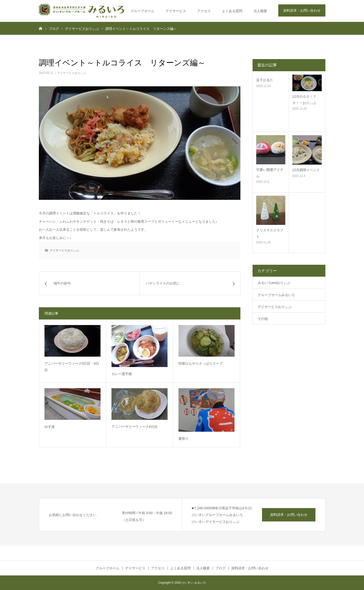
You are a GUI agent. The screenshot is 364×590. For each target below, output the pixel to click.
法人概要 (260, 11)
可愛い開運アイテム (270, 173)
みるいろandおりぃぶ (274, 283)
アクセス (204, 11)
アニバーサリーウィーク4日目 (135, 427)
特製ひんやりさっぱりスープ (201, 363)
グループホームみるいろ (276, 295)
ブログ (220, 568)
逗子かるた (265, 80)
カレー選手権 (122, 374)
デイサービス (176, 11)
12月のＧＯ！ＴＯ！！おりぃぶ (305, 100)
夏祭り (184, 439)
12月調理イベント (306, 170)
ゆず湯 (50, 427)
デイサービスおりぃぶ (72, 73)
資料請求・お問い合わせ (302, 10)
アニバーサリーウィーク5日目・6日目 (72, 367)
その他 (263, 319)
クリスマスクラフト (270, 233)
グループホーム (143, 11)
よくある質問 (232, 11)
